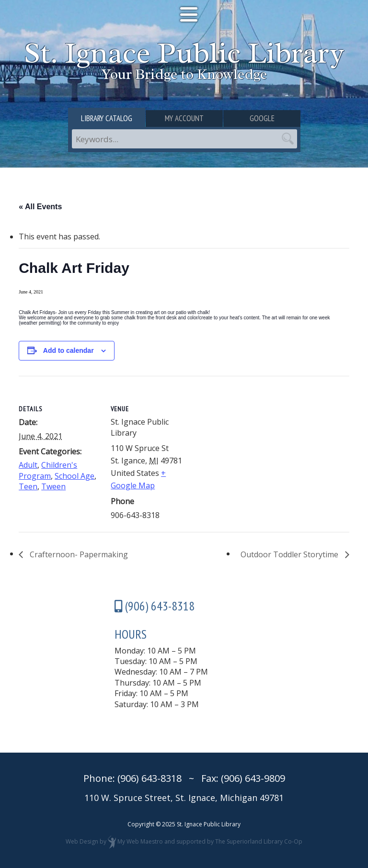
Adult (28, 465)
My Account (184, 118)
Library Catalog (107, 118)
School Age (75, 476)
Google (262, 118)
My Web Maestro (140, 841)
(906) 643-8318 (149, 778)
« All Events (40, 207)
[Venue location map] (253, 442)
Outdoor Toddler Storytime (290, 554)
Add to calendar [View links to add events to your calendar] (69, 350)
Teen (28, 486)
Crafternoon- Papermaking (78, 554)
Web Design (82, 841)
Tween (53, 486)
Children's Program (48, 470)
